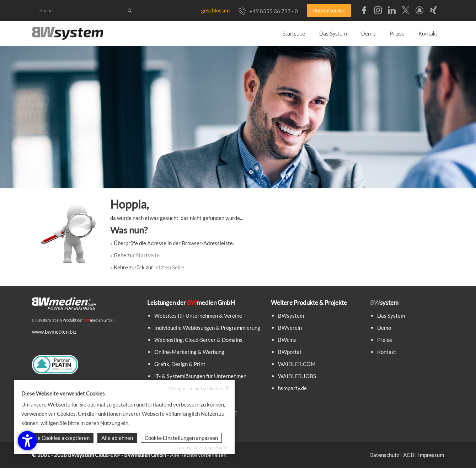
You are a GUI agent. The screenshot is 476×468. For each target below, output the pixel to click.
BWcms (287, 340)
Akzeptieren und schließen (199, 388)
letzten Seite (169, 267)
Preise (397, 33)
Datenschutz (384, 455)
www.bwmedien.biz (54, 332)
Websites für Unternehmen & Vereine (198, 316)
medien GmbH (99, 320)
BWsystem (291, 316)
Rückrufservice (329, 11)
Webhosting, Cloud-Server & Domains (198, 340)
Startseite (294, 33)
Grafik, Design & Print (180, 364)
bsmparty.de (292, 388)
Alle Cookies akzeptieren (60, 438)
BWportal (290, 352)
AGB (409, 455)
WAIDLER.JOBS (297, 376)
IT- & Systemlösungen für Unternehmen (200, 376)
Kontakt (428, 33)
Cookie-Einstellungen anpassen (181, 438)
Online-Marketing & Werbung (189, 352)
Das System (333, 33)
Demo (368, 33)
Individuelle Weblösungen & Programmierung (207, 328)
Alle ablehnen (117, 438)
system (41, 320)
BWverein (290, 328)
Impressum (431, 455)
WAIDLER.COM (297, 364)
